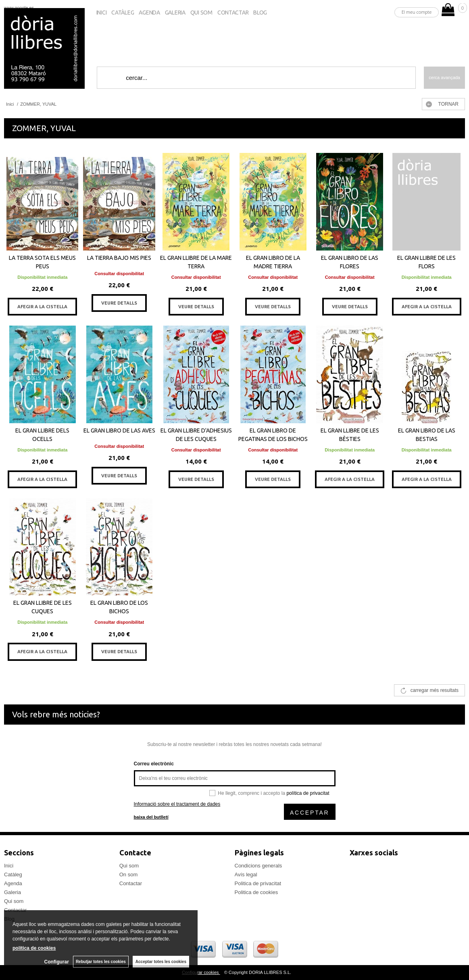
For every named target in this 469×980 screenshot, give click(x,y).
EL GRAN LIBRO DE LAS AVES (119, 430)
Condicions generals (258, 866)
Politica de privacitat (258, 883)
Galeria (175, 13)
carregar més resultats (435, 690)
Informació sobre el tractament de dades (177, 804)
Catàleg (123, 13)
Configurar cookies (201, 972)
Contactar (233, 13)
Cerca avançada (444, 77)
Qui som (201, 13)
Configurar (57, 962)
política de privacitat (308, 793)
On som (129, 874)
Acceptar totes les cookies (161, 962)
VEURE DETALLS (119, 303)
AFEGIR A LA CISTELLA (42, 307)
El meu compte (417, 12)
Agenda (149, 13)
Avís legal (246, 874)
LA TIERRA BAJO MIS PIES (119, 258)
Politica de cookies (256, 892)
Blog (260, 13)
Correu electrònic (154, 764)
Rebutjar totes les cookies (101, 962)
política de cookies (34, 948)
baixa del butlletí (151, 817)
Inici (102, 13)
